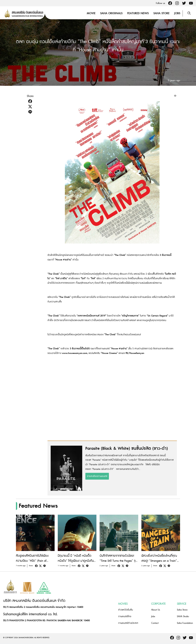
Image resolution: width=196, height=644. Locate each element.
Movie (91, 13)
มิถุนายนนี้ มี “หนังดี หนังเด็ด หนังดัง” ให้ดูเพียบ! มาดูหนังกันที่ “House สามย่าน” (77, 561)
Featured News (138, 13)
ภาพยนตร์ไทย (125, 616)
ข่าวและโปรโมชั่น (126, 610)
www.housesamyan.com (75, 353)
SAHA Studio (183, 616)
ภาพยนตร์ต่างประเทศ (128, 623)
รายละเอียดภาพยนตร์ (97, 476)
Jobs (177, 13)
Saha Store (161, 13)
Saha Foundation (185, 623)
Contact (155, 623)
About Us (156, 610)
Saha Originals (111, 13)
